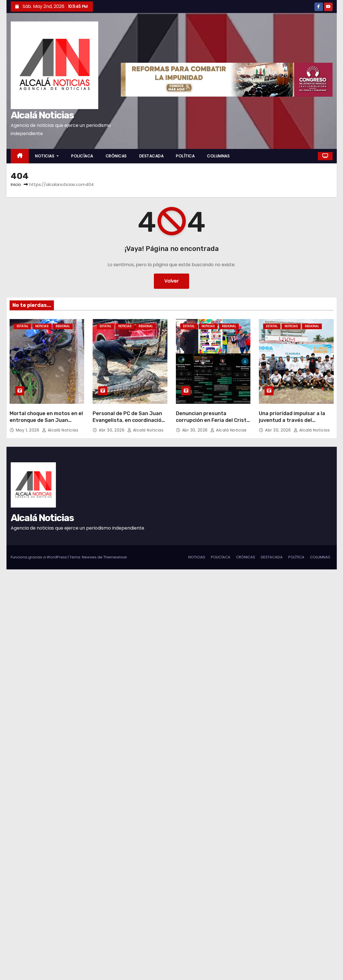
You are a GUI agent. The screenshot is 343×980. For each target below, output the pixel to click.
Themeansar (115, 557)
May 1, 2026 (28, 430)
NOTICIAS (47, 156)
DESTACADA (151, 156)
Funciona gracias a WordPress (39, 557)
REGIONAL (63, 326)
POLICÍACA (82, 156)
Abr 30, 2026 (112, 430)
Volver (172, 281)
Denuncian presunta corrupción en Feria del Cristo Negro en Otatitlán (213, 420)
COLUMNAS (218, 156)
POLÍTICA (185, 156)
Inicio (16, 184)
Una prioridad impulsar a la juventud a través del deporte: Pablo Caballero (292, 420)
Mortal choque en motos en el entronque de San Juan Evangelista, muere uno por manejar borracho (46, 424)
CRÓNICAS (116, 156)
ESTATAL (22, 326)
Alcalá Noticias (42, 115)
